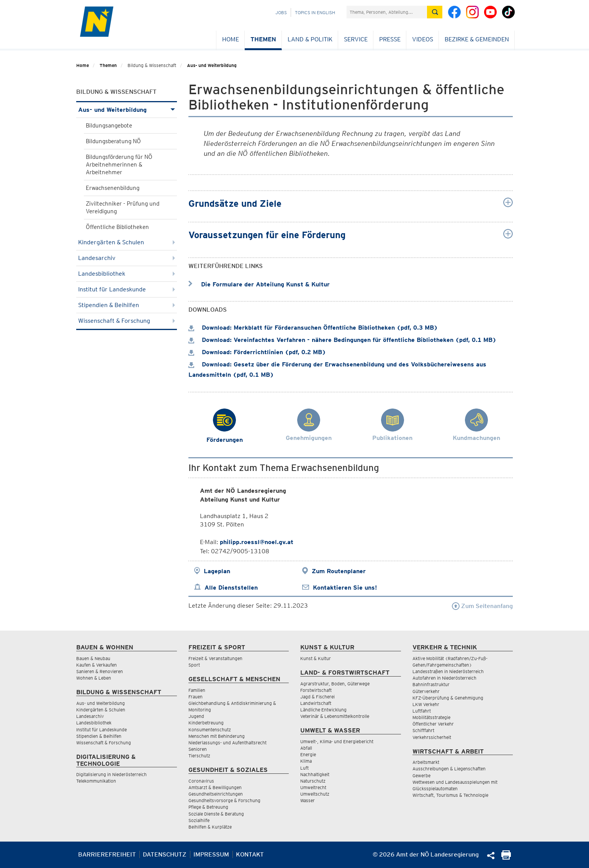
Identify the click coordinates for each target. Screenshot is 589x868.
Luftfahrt (422, 711)
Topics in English (315, 12)
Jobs (281, 12)
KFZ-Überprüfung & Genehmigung (448, 698)
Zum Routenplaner (339, 571)
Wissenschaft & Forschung (127, 321)
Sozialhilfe (199, 820)
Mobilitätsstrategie (431, 717)
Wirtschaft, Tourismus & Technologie (450, 795)
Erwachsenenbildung (113, 188)
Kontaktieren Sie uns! (345, 588)
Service (356, 39)
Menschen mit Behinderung (217, 736)
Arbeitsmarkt (426, 762)
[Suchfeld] (387, 12)
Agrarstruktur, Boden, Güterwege (335, 684)
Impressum (211, 854)
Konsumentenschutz (210, 730)
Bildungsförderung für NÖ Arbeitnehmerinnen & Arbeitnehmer (119, 165)
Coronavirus (201, 781)
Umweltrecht (313, 787)
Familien (197, 690)
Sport (194, 665)
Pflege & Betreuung (208, 807)
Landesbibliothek (127, 274)
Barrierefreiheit (107, 854)
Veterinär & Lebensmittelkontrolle (335, 716)
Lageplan (217, 571)
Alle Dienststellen (231, 588)
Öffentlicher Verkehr (433, 724)
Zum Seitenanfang (482, 606)
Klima (306, 761)
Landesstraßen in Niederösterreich (448, 671)
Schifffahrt (423, 730)
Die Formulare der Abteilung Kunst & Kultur (259, 284)
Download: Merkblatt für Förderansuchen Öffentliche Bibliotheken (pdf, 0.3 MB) (313, 328)
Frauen (196, 697)
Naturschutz (313, 781)
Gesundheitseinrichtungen (216, 794)
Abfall (306, 748)
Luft (304, 768)
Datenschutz (165, 854)
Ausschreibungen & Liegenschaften (449, 769)
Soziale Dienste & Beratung (216, 814)
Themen (263, 39)
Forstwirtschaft (316, 690)
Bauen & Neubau (93, 658)
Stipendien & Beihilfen (127, 305)
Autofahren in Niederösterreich (444, 678)
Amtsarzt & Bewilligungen (215, 787)
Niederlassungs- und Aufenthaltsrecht (227, 743)
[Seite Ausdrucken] (506, 857)
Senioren (198, 749)
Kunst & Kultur (316, 658)
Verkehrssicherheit (432, 737)
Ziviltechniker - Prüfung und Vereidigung (123, 208)
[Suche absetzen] (435, 12)
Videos (423, 39)
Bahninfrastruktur (431, 684)
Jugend (196, 716)
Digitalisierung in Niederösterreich (111, 774)
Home (231, 39)
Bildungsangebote (109, 126)
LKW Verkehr (426, 704)
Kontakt (250, 854)
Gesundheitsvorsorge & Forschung (224, 800)
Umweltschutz (315, 794)
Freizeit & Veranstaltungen (215, 658)
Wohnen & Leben (94, 678)
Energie (308, 754)
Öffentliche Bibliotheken (117, 227)
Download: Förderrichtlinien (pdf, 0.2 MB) (257, 352)
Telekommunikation (96, 781)
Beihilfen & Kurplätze (210, 827)
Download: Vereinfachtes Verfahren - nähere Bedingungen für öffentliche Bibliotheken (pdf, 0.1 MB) (342, 340)
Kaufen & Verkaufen (97, 665)
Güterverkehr (426, 691)
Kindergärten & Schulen (127, 242)
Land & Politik (310, 39)
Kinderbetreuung (206, 723)
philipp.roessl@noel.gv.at (257, 542)
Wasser (308, 800)
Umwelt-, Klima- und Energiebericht (337, 741)
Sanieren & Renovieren (100, 671)
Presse (390, 39)
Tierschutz (199, 756)
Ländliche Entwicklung (323, 710)
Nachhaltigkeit (315, 774)
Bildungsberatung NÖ (113, 141)
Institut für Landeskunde (127, 289)
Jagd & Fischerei (317, 697)
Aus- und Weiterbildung (212, 65)
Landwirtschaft (316, 703)
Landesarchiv (127, 258)
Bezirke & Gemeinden (477, 39)
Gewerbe (421, 776)
